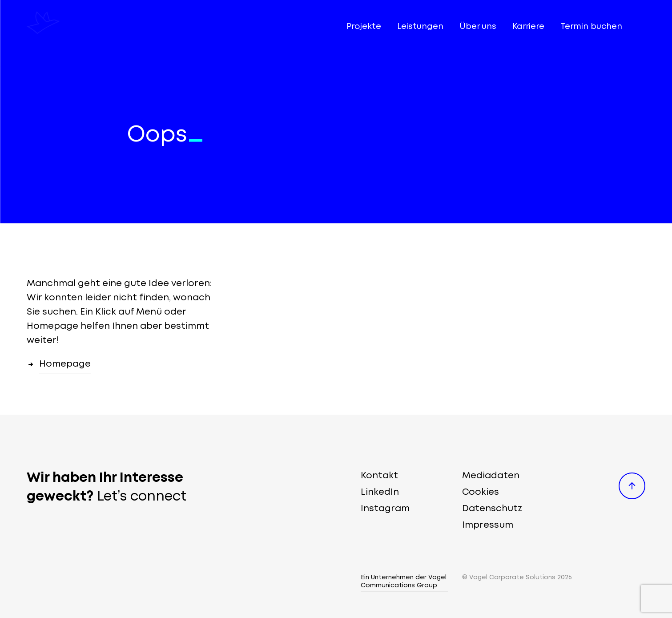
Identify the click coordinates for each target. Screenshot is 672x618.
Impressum (488, 525)
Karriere (528, 27)
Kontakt (379, 476)
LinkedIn (380, 492)
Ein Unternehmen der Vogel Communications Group (404, 582)
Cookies (481, 492)
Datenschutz (492, 509)
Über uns (478, 27)
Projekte (364, 27)
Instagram (385, 509)
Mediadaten (491, 476)
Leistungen (420, 27)
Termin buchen (591, 27)
